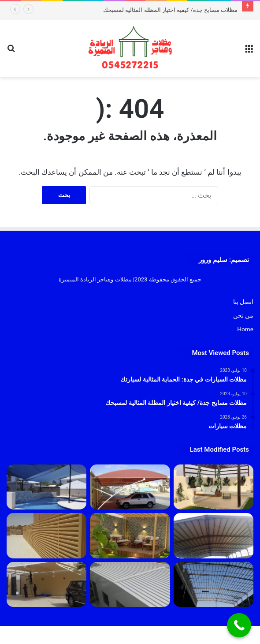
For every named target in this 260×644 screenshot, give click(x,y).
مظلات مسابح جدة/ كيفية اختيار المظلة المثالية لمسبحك (170, 10)
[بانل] (130, 584)
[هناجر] (214, 584)
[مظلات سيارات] (46, 584)
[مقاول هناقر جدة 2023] (214, 535)
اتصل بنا (243, 302)
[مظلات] (130, 535)
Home (245, 329)
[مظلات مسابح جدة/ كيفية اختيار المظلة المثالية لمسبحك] (46, 487)
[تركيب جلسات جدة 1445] (214, 487)
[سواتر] (46, 535)
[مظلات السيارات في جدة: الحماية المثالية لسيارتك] (130, 487)
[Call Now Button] (239, 625)
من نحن (243, 315)
